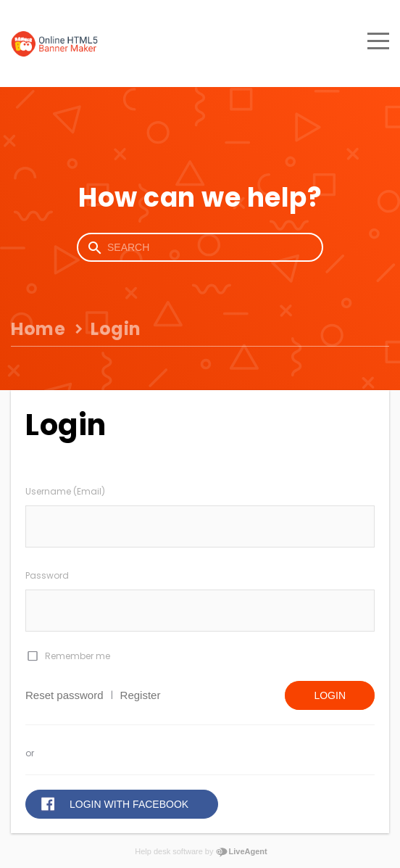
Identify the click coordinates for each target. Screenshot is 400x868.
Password (47, 575)
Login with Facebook (129, 804)
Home (38, 329)
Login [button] (330, 695)
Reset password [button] (64, 695)
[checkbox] (32, 656)
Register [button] (141, 695)
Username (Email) (65, 491)
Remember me (78, 656)
